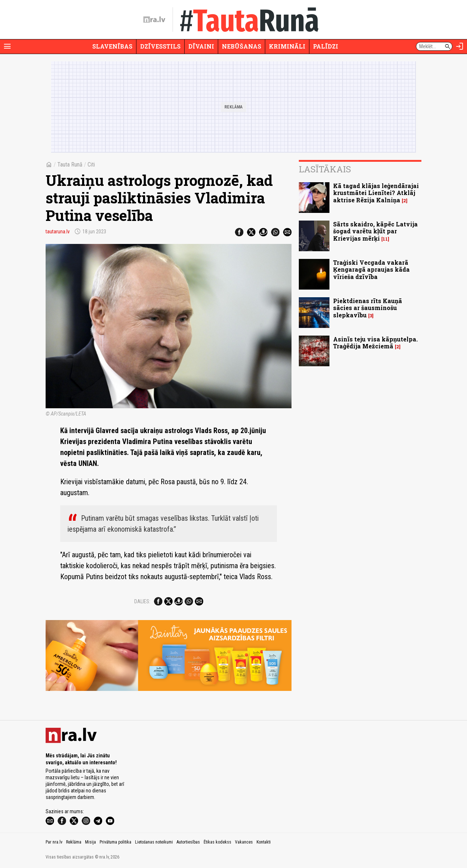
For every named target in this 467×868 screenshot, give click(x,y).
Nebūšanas (242, 46)
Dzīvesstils (160, 46)
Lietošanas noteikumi (154, 842)
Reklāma (74, 842)
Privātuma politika (115, 842)
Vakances (244, 842)
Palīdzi (326, 46)
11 (385, 239)
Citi (91, 165)
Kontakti (264, 842)
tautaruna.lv (58, 232)
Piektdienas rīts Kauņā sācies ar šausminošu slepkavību (368, 308)
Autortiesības (188, 842)
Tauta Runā (70, 165)
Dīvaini (201, 46)
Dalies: (142, 601)
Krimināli (287, 46)
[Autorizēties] (460, 46)
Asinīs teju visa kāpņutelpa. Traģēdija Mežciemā (375, 343)
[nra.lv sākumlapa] (154, 20)
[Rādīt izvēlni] (7, 46)
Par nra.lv (54, 842)
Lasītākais (325, 169)
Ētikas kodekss (217, 842)
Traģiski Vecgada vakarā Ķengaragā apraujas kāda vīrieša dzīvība (371, 269)
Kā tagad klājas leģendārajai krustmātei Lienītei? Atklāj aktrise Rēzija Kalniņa (376, 193)
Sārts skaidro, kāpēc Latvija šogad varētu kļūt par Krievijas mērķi (375, 231)
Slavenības (112, 46)
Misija (90, 842)
